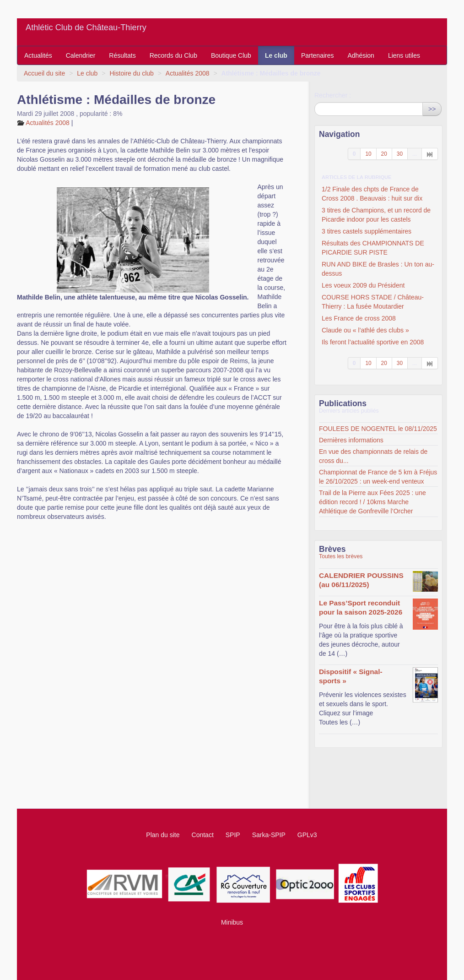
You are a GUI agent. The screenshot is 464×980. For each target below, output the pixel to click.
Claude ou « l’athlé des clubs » (365, 330)
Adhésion (361, 55)
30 (400, 154)
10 (368, 154)
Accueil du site (44, 73)
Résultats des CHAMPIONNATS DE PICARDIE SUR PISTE (373, 248)
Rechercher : (333, 95)
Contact (203, 835)
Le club (276, 55)
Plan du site (163, 835)
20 (384, 154)
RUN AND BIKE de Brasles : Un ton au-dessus (378, 269)
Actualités (38, 55)
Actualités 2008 (188, 73)
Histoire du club (132, 73)
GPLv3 (307, 835)
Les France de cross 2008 (359, 318)
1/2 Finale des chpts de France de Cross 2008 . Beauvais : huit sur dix (372, 194)
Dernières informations (351, 440)
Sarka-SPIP (269, 835)
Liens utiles (404, 55)
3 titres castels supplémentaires (367, 231)
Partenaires (318, 55)
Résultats (122, 55)
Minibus (232, 922)
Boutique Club (231, 55)
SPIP (233, 835)
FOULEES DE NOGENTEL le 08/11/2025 (378, 429)
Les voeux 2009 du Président (363, 285)
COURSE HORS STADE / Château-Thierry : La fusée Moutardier (373, 302)
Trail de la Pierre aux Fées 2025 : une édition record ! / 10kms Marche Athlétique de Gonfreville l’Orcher (372, 502)
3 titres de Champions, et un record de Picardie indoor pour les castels (376, 215)
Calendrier (81, 55)
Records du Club (173, 55)
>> (432, 109)
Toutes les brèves (341, 556)
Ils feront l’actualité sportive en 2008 (373, 342)
